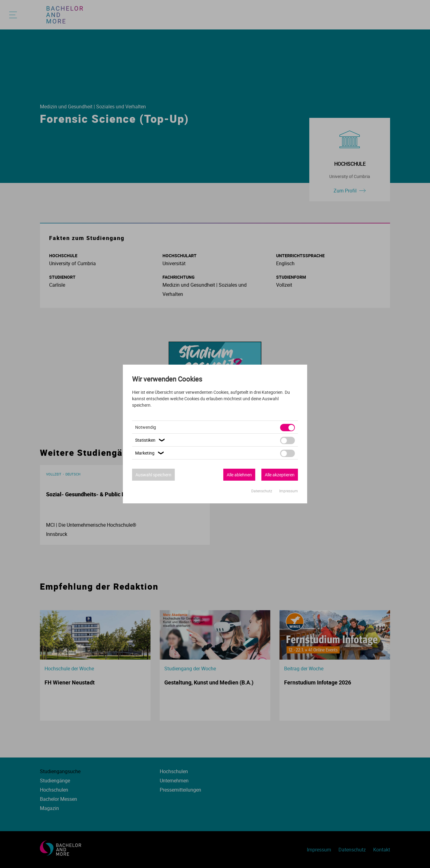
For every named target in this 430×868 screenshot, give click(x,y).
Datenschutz (262, 491)
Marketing (150, 453)
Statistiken (151, 440)
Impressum (289, 491)
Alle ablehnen (239, 475)
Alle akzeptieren (280, 475)
